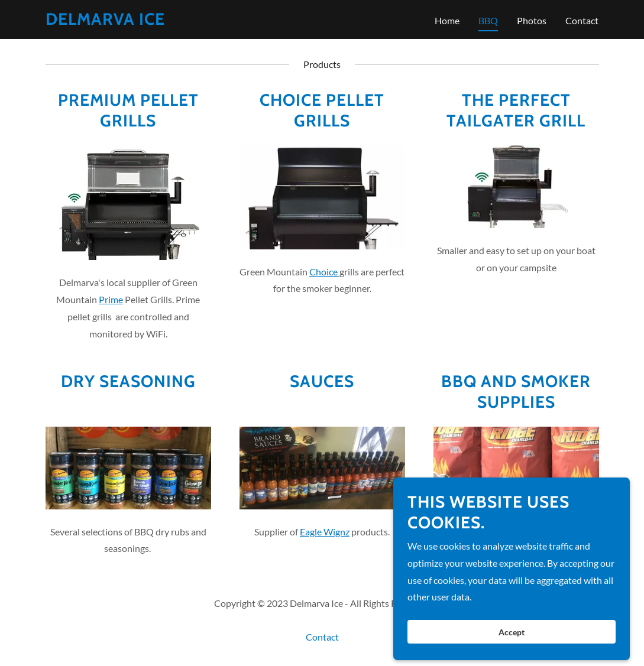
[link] (105, 21)
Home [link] (447, 20)
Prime (111, 299)
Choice (324, 272)
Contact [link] (582, 20)
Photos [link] (532, 20)
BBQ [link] (488, 20)
